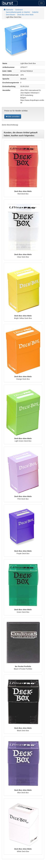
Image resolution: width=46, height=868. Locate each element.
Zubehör (35, 12)
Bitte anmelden (13, 117)
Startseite (8, 10)
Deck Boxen (10, 15)
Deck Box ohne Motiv (25, 15)
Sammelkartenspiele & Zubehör (18, 12)
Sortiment (19, 10)
